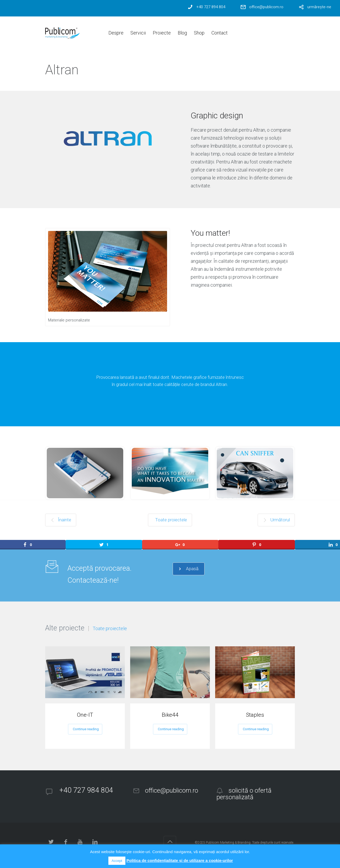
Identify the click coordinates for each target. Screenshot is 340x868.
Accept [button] (117, 861)
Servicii (138, 33)
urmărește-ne (319, 7)
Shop (199, 33)
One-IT (85, 715)
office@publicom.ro (266, 7)
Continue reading (86, 729)
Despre (116, 33)
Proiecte (162, 33)
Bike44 (170, 715)
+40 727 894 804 (211, 7)
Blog (182, 33)
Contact (220, 33)
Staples (255, 715)
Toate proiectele (110, 629)
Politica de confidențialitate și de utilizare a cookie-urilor (180, 860)
